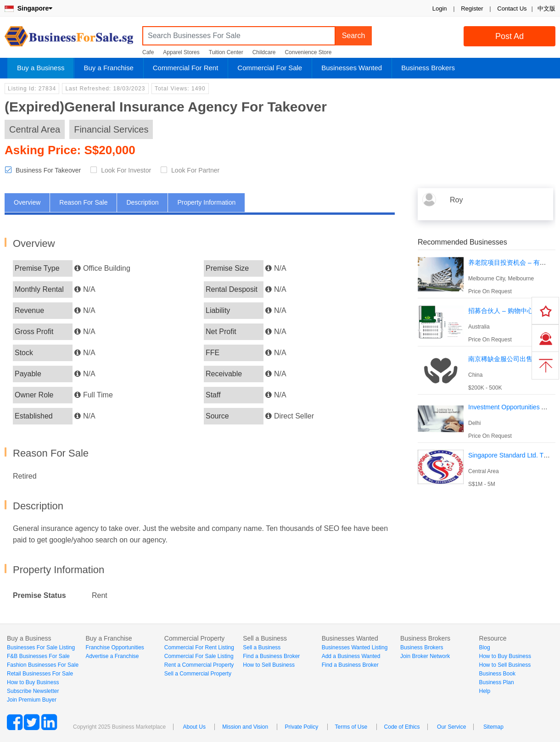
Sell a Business (262, 647)
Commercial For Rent (186, 68)
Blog (485, 647)
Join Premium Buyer (32, 700)
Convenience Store (308, 52)
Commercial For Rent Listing (199, 647)
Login (440, 8)
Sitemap (493, 727)
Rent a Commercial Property (199, 665)
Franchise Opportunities (115, 647)
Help (485, 691)
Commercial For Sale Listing (199, 656)
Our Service (451, 727)
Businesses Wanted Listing (355, 647)
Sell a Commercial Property (198, 674)
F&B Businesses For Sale (38, 656)
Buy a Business (41, 68)
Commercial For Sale (270, 68)
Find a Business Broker (271, 656)
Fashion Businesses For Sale (43, 665)
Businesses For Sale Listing (41, 647)
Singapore (28, 8)
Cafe (148, 52)
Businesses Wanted (352, 68)
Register (472, 8)
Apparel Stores (181, 52)
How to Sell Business (269, 665)
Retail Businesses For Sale (40, 674)
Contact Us (512, 8)
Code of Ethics (402, 727)
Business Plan (497, 682)
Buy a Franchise (108, 68)
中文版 (546, 8)
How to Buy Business (33, 682)
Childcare (264, 52)
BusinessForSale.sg (69, 39)
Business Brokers (428, 68)
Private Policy (301, 727)
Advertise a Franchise (112, 656)
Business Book (497, 674)
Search (354, 36)
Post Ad (510, 36)
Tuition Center (226, 52)
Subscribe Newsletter (33, 691)
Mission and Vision (245, 727)
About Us (194, 727)
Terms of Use (351, 727)
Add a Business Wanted (351, 656)
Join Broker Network (425, 656)
